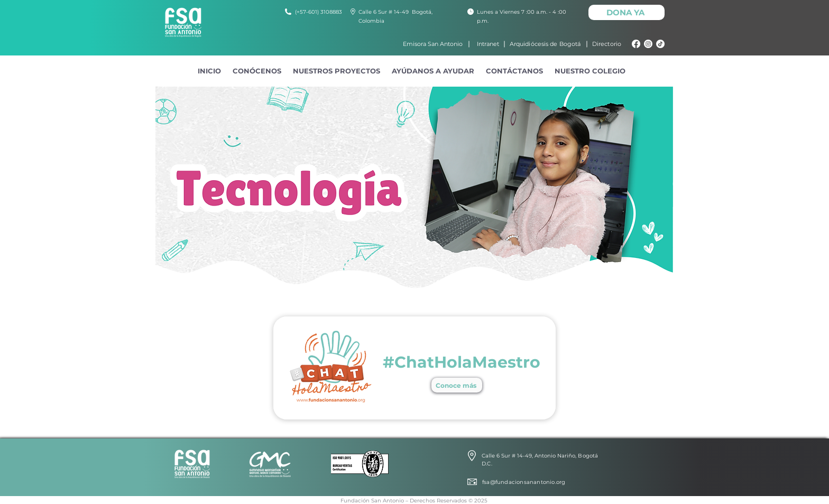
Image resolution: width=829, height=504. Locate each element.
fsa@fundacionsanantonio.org (524, 482)
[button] (257, 71)
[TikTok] (660, 44)
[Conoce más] (457, 385)
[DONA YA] (627, 12)
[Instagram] (648, 44)
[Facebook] (636, 44)
